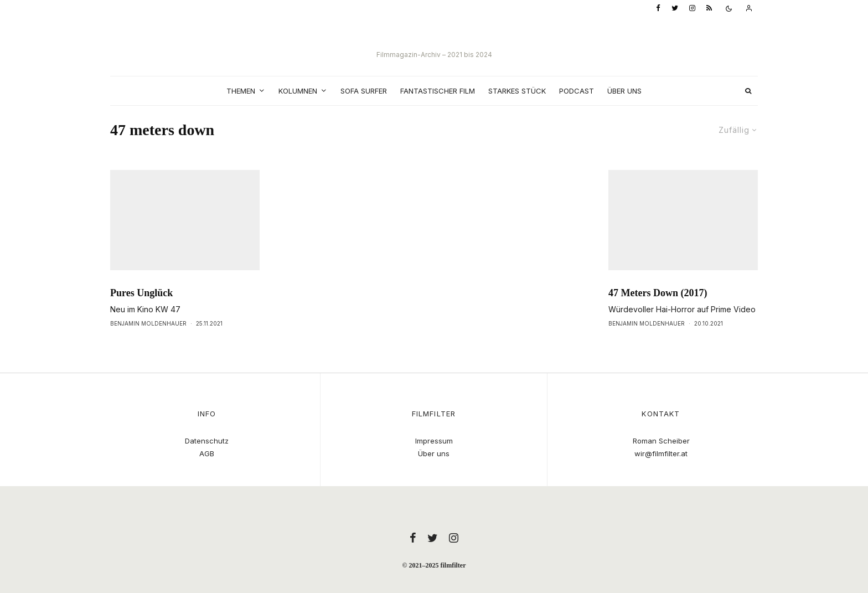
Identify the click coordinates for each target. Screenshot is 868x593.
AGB (207, 453)
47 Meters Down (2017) (658, 313)
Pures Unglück (141, 313)
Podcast (577, 91)
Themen (241, 91)
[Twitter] (675, 9)
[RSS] (709, 9)
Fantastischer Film (438, 91)
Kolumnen (298, 91)
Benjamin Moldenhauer (148, 344)
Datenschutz (207, 441)
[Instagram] (692, 9)
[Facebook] (658, 9)
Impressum (434, 441)
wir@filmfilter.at (661, 453)
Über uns (624, 91)
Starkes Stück (517, 91)
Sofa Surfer (364, 91)
